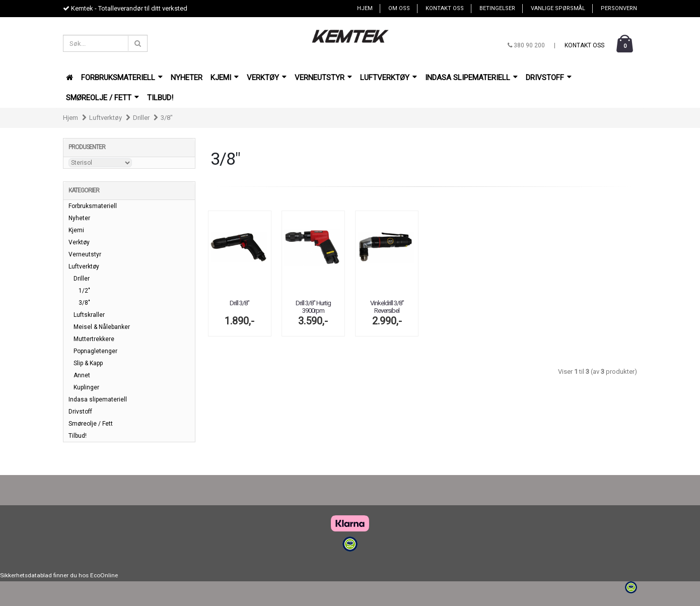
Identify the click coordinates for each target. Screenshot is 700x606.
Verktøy (267, 78)
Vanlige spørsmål (558, 8)
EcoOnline (104, 575)
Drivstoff (549, 78)
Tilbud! (160, 98)
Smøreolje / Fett (102, 98)
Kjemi (225, 78)
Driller (141, 118)
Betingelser (497, 8)
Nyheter (187, 78)
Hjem (365, 8)
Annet (82, 375)
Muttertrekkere (94, 339)
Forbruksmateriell (122, 78)
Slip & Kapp (88, 363)
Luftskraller (89, 315)
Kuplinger (86, 387)
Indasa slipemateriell (471, 78)
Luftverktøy (389, 78)
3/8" (167, 118)
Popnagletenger (95, 351)
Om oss (399, 8)
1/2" (84, 291)
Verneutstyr (323, 78)
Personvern (619, 8)
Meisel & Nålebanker (102, 327)
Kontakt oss (445, 8)
